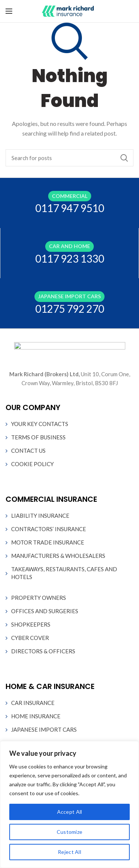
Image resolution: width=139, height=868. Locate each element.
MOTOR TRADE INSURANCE (48, 542)
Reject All (69, 852)
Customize (70, 832)
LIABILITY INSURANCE (40, 516)
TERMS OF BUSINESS (38, 437)
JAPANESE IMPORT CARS (44, 729)
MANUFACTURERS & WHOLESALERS (58, 556)
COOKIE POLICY (32, 464)
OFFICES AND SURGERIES (45, 611)
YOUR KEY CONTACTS (40, 424)
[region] (69, 804)
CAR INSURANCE (33, 703)
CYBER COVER (30, 638)
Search (124, 158)
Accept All (70, 812)
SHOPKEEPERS (31, 624)
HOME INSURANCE (36, 716)
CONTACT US (28, 451)
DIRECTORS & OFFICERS (43, 651)
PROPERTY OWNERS (39, 598)
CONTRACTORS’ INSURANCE (49, 529)
